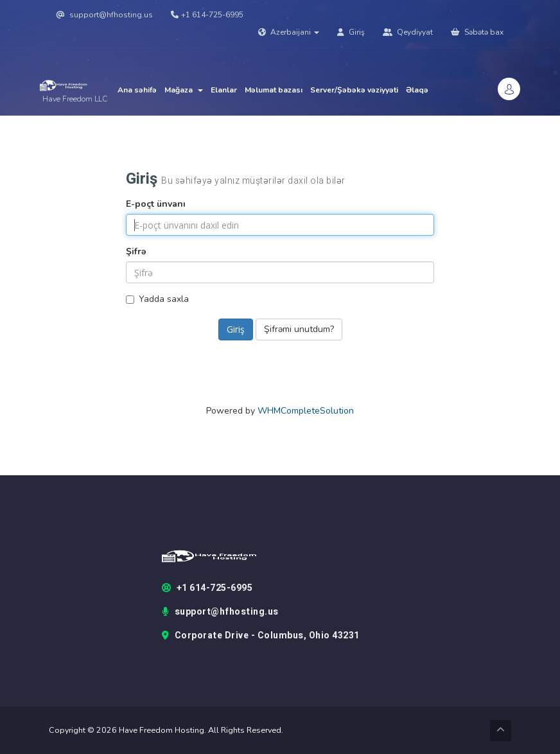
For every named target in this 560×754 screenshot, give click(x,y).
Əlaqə (417, 90)
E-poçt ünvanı (156, 204)
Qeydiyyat (408, 32)
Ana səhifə (137, 90)
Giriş (351, 32)
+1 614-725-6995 (207, 15)
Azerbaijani (289, 32)
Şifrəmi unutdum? (299, 329)
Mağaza (184, 90)
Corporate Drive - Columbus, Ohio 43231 (261, 636)
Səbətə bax (477, 32)
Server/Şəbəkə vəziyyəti (354, 90)
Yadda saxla (157, 299)
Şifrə (136, 251)
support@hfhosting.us (105, 15)
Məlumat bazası (274, 90)
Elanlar (224, 90)
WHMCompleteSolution (306, 411)
